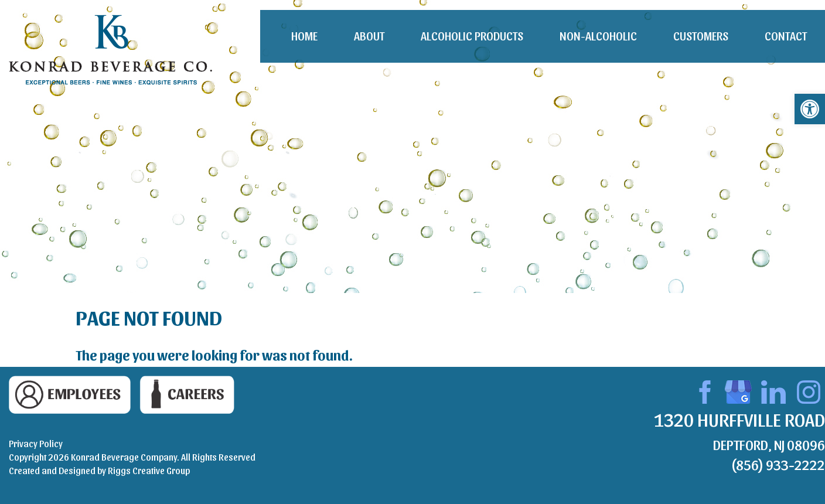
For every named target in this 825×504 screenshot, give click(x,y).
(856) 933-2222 (778, 464)
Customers (701, 36)
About (369, 36)
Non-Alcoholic (598, 36)
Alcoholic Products (472, 36)
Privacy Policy (36, 443)
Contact (786, 36)
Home (304, 36)
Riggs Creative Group (149, 470)
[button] (810, 109)
